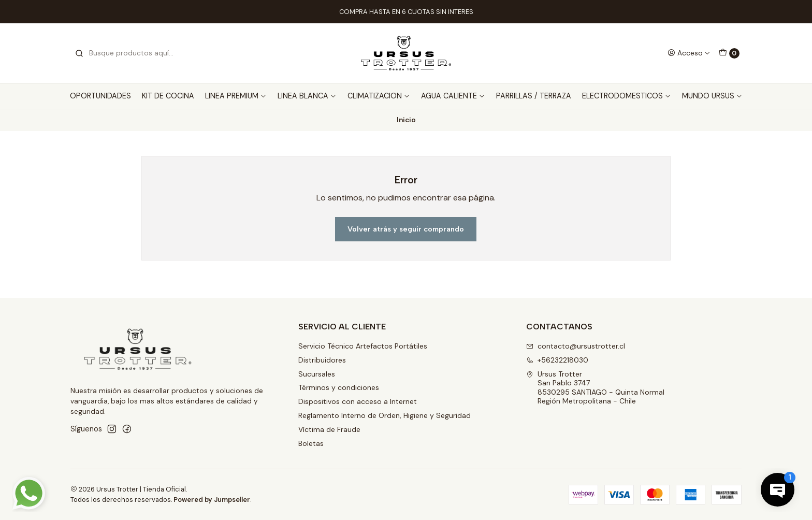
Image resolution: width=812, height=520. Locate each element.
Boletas (311, 443)
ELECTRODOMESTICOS (627, 96)
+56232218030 (557, 360)
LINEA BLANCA (307, 96)
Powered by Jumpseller (212, 500)
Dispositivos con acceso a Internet (358, 401)
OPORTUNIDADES (100, 96)
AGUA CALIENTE (453, 96)
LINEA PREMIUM (236, 96)
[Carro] (729, 53)
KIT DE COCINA (168, 96)
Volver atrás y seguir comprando (406, 229)
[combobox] (127, 53)
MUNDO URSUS (712, 96)
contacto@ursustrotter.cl (576, 346)
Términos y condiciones (339, 387)
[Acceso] (689, 53)
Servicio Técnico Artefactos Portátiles (363, 346)
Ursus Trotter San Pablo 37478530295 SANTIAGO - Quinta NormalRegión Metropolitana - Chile (595, 388)
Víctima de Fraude (329, 429)
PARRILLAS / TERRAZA (534, 96)
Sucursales (317, 374)
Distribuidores (322, 360)
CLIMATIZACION (379, 96)
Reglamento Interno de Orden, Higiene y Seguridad (385, 415)
